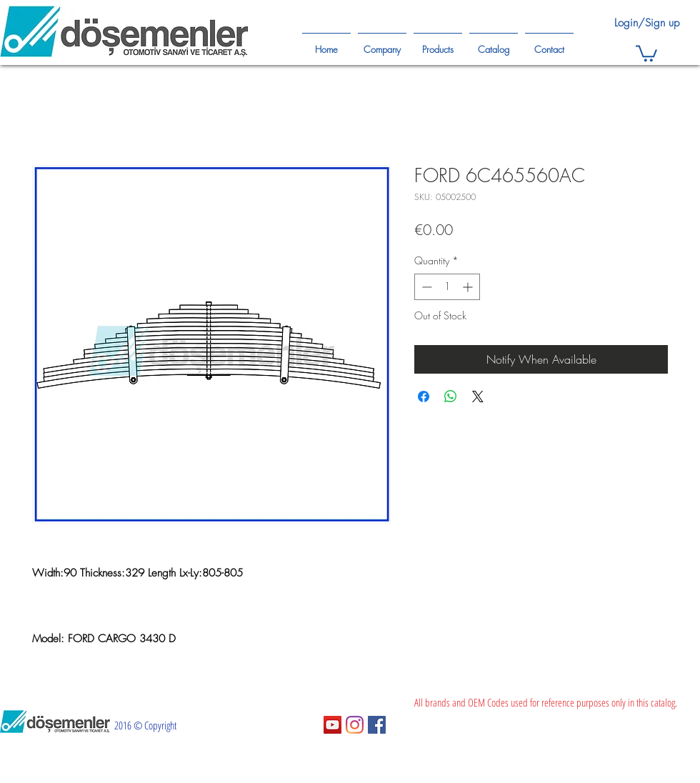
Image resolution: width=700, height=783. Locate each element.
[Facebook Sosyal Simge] (377, 725)
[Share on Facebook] (424, 397)
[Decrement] (425, 287)
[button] (646, 53)
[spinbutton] (447, 287)
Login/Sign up (647, 23)
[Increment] (469, 287)
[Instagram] (355, 725)
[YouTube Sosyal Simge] (332, 725)
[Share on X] (478, 397)
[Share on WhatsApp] (451, 397)
